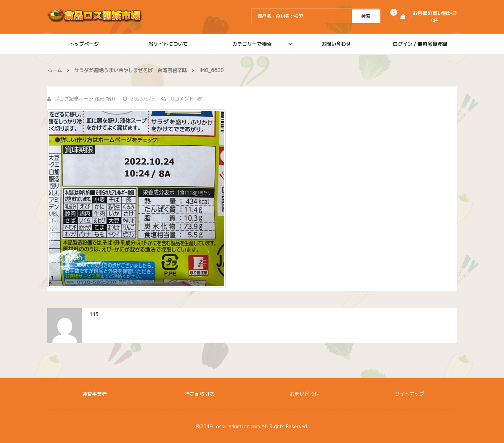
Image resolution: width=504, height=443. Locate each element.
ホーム (55, 70)
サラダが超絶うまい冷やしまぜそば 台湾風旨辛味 (131, 70)
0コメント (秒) (183, 99)
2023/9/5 (139, 99)
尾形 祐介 (105, 99)
